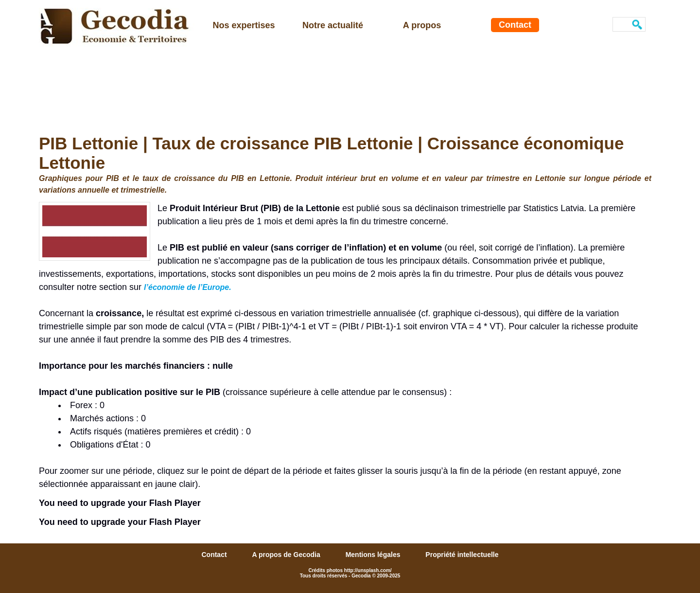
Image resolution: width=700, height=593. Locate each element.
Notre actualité (333, 25)
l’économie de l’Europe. (188, 287)
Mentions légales (374, 555)
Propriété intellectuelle (462, 555)
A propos (422, 25)
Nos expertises (244, 25)
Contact (515, 25)
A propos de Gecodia (287, 555)
